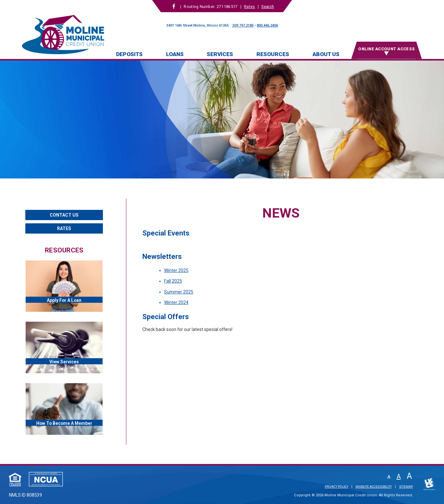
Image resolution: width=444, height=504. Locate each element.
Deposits (129, 54)
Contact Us (64, 215)
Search (268, 7)
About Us (326, 54)
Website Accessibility (374, 487)
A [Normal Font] (399, 476)
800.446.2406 (267, 25)
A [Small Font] (389, 477)
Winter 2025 (176, 270)
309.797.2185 (243, 25)
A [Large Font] (409, 476)
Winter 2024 (176, 302)
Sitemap (406, 487)
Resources (273, 54)
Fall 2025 (173, 281)
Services (220, 54)
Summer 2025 (179, 292)
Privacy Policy (336, 487)
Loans (175, 54)
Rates (249, 7)
